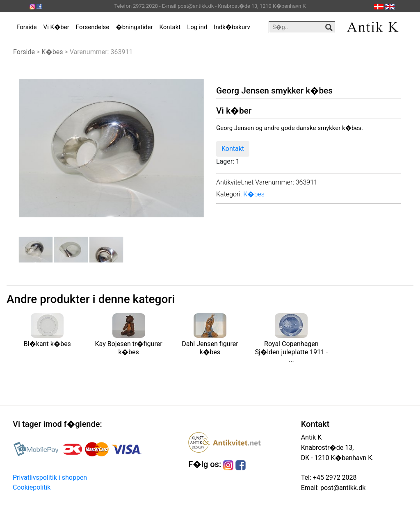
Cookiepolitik (32, 487)
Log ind (197, 27)
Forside (27, 27)
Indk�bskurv (232, 27)
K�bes (52, 52)
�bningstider (134, 27)
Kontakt (170, 27)
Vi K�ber (56, 27)
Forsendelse (93, 27)
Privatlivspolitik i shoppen (50, 478)
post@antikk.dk (342, 488)
